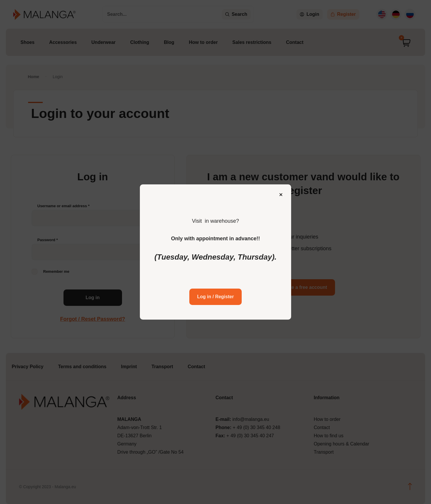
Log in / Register (215, 288)
